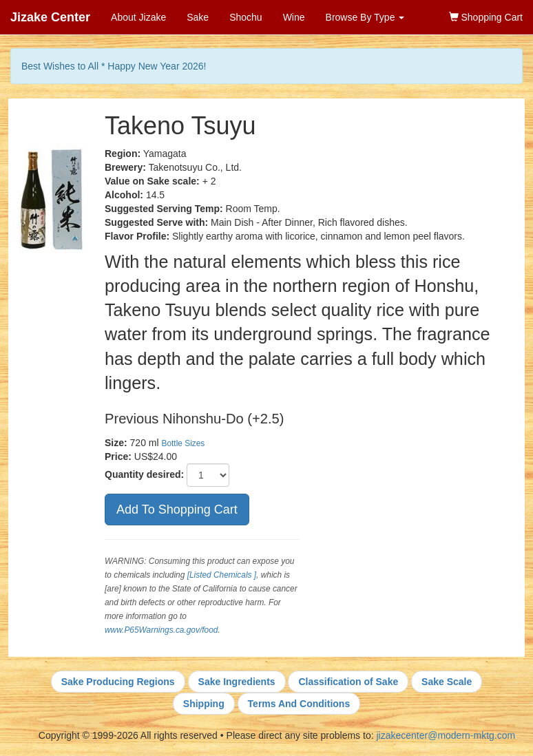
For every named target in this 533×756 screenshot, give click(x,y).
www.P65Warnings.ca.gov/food (161, 630)
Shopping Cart (486, 17)
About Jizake (138, 17)
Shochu (245, 17)
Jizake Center (50, 17)
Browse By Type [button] (365, 17)
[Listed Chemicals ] (222, 575)
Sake (198, 17)
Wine (294, 17)
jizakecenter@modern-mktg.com (446, 735)
